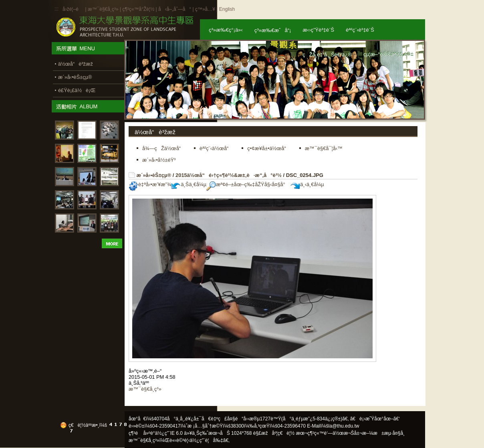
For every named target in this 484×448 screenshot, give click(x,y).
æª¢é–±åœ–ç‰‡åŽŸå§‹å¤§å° (248, 184)
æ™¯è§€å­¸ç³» (104, 9)
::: (56, 9)
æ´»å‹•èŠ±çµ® (154, 175)
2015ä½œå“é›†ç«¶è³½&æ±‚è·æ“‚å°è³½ (229, 175)
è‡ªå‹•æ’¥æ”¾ (150, 184)
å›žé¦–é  (73, 9)
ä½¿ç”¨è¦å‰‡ (207, 440)
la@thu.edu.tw (344, 426)
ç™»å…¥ (205, 9)
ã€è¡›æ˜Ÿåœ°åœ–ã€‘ (375, 419)
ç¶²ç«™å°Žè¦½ (138, 9)
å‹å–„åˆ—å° (175, 9)
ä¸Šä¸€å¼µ (189, 184)
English (227, 9)
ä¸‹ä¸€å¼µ (307, 184)
